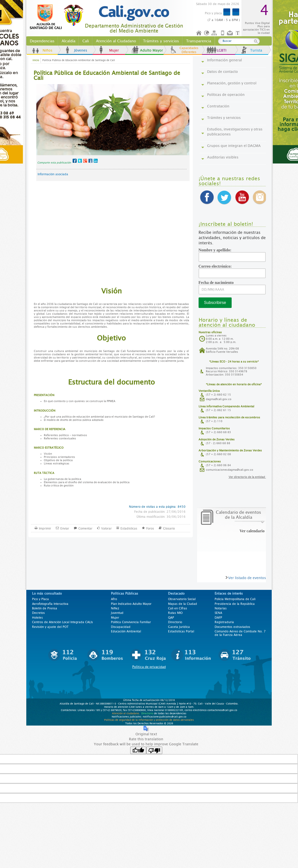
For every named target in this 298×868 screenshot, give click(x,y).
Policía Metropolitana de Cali (235, 599)
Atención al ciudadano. (126, 713)
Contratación (218, 106)
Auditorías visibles (223, 157)
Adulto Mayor (152, 50)
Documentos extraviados (232, 627)
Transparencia (199, 41)
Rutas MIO (175, 613)
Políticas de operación (226, 95)
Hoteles (37, 618)
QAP (171, 618)
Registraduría (224, 622)
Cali (86, 41)
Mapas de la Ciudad (183, 604)
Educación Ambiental (126, 631)
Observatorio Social (182, 599)
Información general (225, 60)
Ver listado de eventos (247, 578)
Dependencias (42, 41)
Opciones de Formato (238, 33)
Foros (150, 528)
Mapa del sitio (215, 33)
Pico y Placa (40, 599)
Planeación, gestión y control (232, 83)
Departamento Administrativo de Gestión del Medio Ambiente (134, 28)
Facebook (75, 161)
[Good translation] (138, 750)
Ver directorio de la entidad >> (249, 477)
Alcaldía (68, 41)
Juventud (117, 613)
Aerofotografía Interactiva (50, 604)
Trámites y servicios (161, 41)
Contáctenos (230, 33)
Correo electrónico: (217, 266)
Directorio (175, 622)
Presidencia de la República (235, 604)
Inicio (199, 33)
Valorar (106, 528)
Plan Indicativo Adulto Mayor (131, 604)
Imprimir (45, 528)
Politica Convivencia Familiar (131, 622)
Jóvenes (81, 50)
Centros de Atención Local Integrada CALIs (62, 622)
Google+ (85, 161)
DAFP (218, 618)
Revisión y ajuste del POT (50, 627)
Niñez (115, 608)
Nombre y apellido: (217, 250)
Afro (114, 599)
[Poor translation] (154, 750)
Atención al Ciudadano (116, 41)
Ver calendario (252, 531)
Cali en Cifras (178, 608)
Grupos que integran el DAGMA (234, 146)
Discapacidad (121, 627)
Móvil (223, 33)
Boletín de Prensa (45, 608)
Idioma (207, 33)
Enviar (65, 528)
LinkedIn (96, 161)
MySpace (90, 161)
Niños (47, 50)
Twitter (80, 161)
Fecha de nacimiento (218, 282)
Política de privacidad (149, 667)
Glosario (169, 528)
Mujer (114, 50)
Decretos (38, 613)
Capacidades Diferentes (189, 50)
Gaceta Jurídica (179, 627)
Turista (256, 50)
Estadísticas (129, 528)
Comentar (85, 528)
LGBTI (222, 50)
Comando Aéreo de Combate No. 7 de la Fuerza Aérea (240, 633)
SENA (218, 613)
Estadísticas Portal (181, 631)
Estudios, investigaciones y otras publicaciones (235, 132)
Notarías (221, 608)
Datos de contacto (222, 72)
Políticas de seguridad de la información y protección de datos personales (149, 720)
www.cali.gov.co (59, 17)
